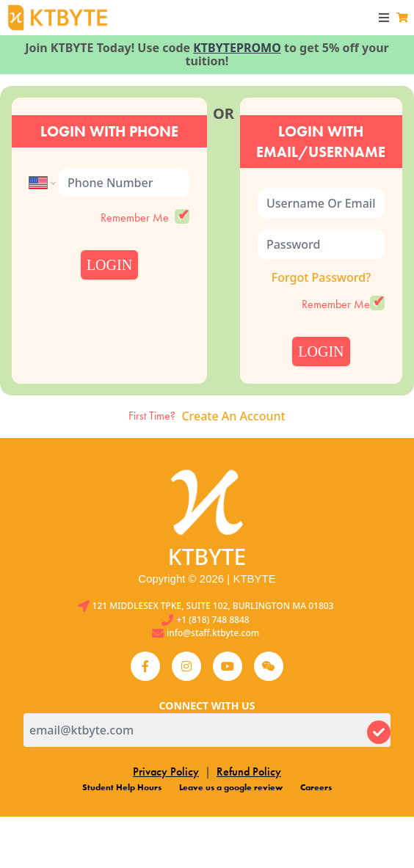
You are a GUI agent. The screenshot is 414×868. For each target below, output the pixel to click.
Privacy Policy (166, 772)
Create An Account (233, 416)
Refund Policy (249, 772)
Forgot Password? (322, 277)
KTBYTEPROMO (237, 48)
